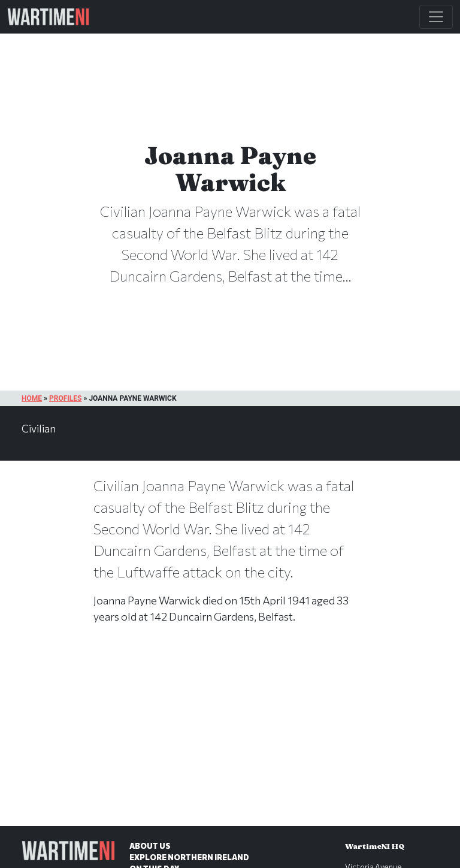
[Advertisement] (230, 737)
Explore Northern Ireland (189, 857)
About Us (150, 846)
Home (32, 398)
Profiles (65, 398)
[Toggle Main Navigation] (436, 17)
